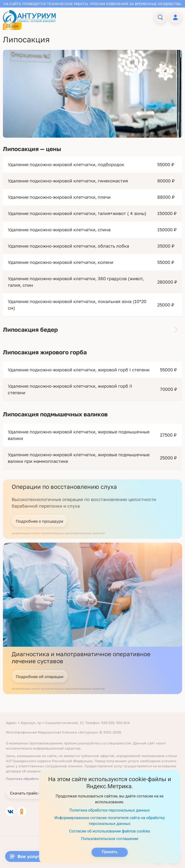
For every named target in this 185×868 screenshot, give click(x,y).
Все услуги (26, 856)
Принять (110, 852)
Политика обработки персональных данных (110, 810)
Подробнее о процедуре (40, 521)
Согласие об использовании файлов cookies (110, 831)
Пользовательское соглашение (110, 839)
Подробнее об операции (40, 677)
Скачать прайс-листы (30, 793)
